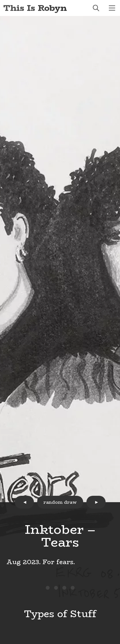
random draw (60, 502)
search (96, 8)
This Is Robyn (35, 8)
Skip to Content (0, 0)
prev (24, 502)
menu (112, 8)
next (96, 502)
